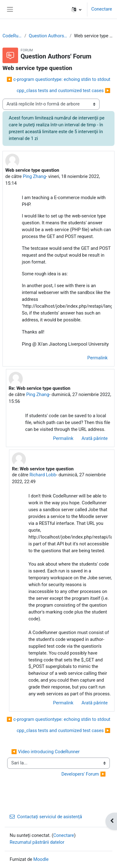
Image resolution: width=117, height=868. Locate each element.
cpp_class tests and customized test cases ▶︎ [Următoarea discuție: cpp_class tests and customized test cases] (64, 91)
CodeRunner (12, 36)
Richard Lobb (43, 475)
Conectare (102, 9)
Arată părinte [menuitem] (95, 438)
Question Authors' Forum (48, 36)
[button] (77, 9)
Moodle (41, 859)
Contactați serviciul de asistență (46, 817)
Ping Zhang (34, 176)
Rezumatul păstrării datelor (37, 842)
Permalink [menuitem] (97, 358)
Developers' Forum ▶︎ (84, 774)
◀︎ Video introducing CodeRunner (45, 752)
